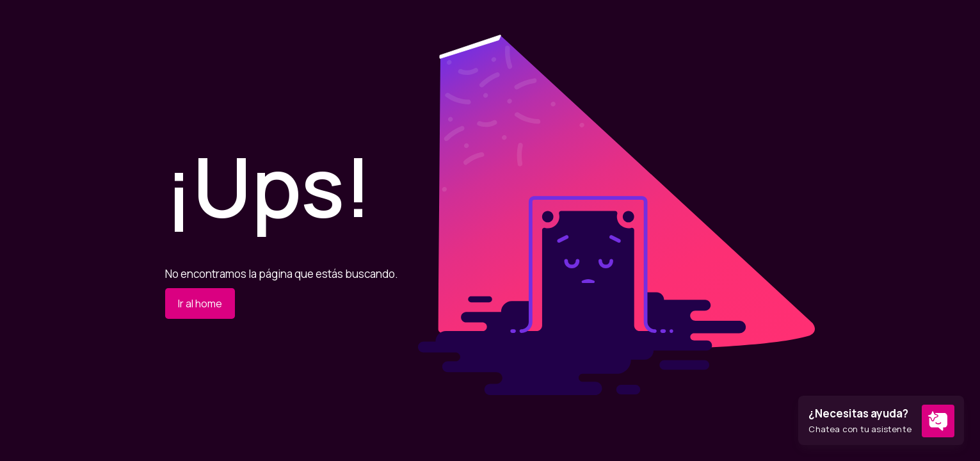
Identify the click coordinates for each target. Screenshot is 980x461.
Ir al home (200, 303)
